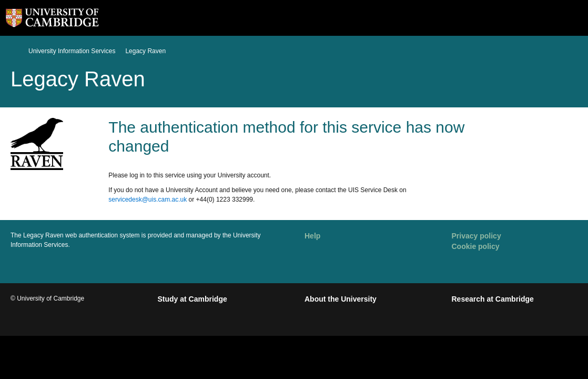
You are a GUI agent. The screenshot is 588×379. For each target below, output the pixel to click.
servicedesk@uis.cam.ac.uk (148, 200)
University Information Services (72, 51)
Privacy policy (477, 236)
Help (312, 236)
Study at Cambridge (192, 299)
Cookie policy (476, 246)
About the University (341, 299)
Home (15, 51)
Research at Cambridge (493, 299)
